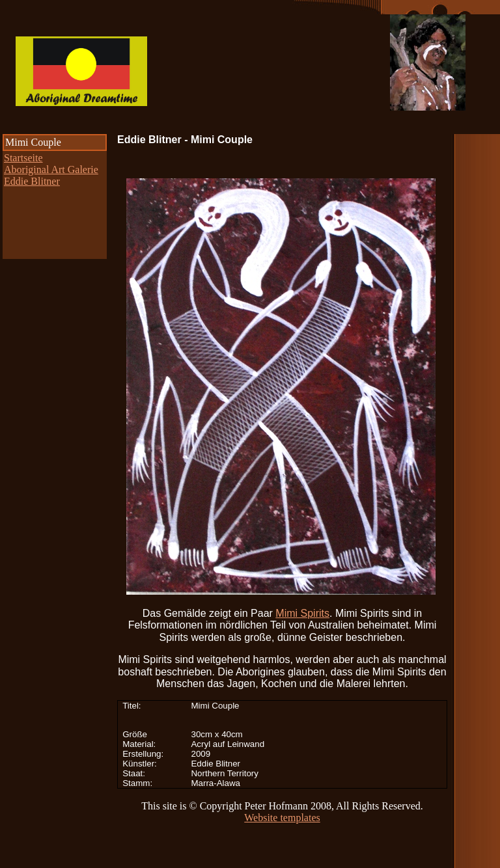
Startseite (23, 158)
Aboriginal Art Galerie (51, 170)
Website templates (282, 818)
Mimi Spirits (302, 613)
